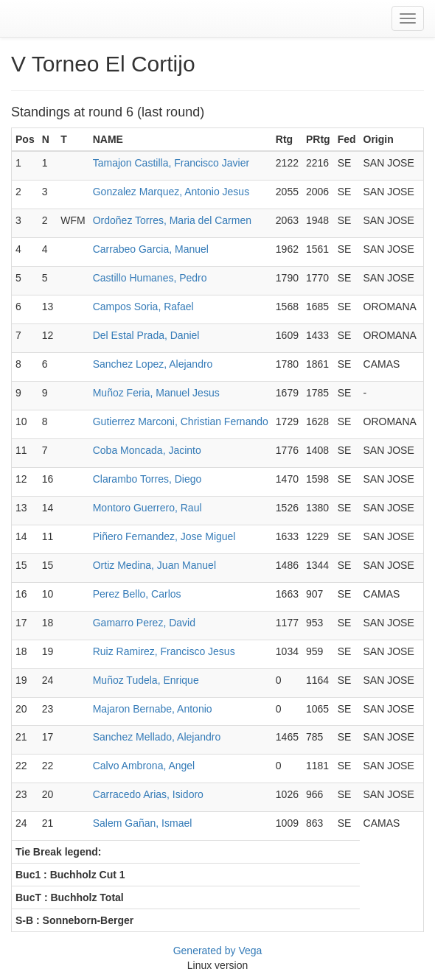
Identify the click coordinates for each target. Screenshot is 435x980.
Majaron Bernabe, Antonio (153, 709)
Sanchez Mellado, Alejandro (157, 737)
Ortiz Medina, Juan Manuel (154, 565)
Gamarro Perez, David (144, 623)
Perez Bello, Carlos (137, 594)
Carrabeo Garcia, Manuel (151, 249)
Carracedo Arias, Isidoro (148, 794)
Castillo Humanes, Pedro (150, 278)
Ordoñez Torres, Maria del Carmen (172, 220)
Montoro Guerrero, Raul (147, 508)
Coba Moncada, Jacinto (147, 450)
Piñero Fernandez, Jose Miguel (164, 536)
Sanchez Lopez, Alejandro (153, 364)
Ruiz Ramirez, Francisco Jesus (164, 651)
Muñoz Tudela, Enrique (146, 680)
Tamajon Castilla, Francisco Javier (171, 163)
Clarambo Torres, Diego (147, 479)
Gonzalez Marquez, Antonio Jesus (171, 192)
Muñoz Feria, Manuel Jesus (156, 393)
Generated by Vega (218, 951)
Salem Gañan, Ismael (143, 823)
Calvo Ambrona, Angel (144, 766)
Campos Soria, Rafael (143, 307)
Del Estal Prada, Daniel (146, 335)
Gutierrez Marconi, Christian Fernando (181, 421)
